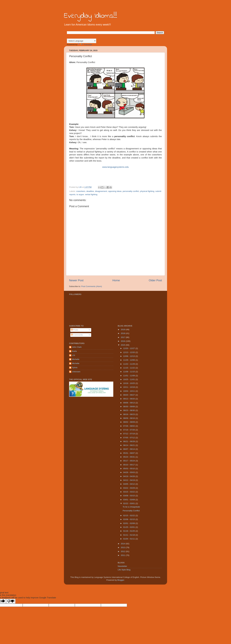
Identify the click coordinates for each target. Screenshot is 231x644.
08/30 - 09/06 (129, 407)
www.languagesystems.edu (115, 167)
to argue (80, 194)
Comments (77, 335)
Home (116, 280)
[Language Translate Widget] (82, 41)
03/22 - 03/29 (129, 488)
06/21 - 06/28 (129, 441)
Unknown (76, 372)
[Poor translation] (11, 601)
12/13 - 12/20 (129, 352)
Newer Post (76, 280)
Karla (74, 351)
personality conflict (131, 191)
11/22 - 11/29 (129, 364)
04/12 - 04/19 (129, 480)
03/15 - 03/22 (129, 492)
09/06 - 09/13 (129, 403)
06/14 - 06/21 (129, 445)
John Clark (77, 347)
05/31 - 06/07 (129, 453)
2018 (123, 333)
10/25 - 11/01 (129, 379)
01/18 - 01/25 (129, 531)
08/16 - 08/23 (129, 414)
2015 (123, 345)
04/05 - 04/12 (129, 484)
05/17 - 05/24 (129, 461)
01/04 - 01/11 (129, 539)
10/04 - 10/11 (129, 391)
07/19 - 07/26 (129, 430)
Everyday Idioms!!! (91, 16)
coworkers (81, 191)
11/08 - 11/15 (129, 372)
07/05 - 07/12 (129, 438)
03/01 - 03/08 (129, 500)
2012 (123, 551)
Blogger (121, 580)
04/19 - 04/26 (129, 476)
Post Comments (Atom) (92, 286)
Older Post (155, 280)
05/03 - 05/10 (129, 469)
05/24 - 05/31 (129, 457)
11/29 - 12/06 (129, 360)
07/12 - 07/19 (129, 434)
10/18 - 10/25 (129, 383)
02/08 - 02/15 (129, 519)
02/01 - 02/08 (129, 523)
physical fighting (147, 191)
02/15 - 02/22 (129, 516)
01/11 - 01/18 (129, 535)
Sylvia (75, 368)
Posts (75, 330)
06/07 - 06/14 (129, 449)
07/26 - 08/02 (129, 426)
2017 (123, 337)
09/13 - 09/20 (129, 399)
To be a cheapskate (131, 507)
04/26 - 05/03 (129, 472)
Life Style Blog (124, 570)
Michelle (76, 359)
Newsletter (122, 566)
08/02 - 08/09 (129, 422)
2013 (123, 547)
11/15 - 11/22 (129, 368)
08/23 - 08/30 (129, 410)
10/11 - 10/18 (129, 387)
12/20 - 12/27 (129, 348)
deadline (90, 191)
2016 (123, 341)
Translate (85, 45)
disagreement (101, 191)
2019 (123, 330)
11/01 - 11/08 (129, 376)
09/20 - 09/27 (129, 395)
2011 (123, 555)
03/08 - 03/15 (129, 496)
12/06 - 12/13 (129, 356)
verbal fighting (91, 194)
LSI (74, 355)
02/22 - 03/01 (129, 503)
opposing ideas (115, 191)
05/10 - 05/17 (129, 465)
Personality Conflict (131, 511)
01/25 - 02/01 (129, 527)
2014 (123, 544)
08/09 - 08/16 (129, 418)
